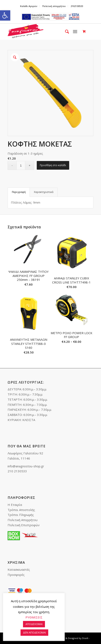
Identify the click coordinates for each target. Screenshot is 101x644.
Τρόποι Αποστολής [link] (21, 510)
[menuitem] (29, 6)
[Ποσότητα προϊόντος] (21, 165)
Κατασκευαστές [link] (19, 569)
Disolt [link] (85, 638)
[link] (5, 15)
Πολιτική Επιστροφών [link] (24, 525)
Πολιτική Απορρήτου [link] (23, 520)
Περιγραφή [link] (19, 192)
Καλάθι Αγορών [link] (29, 6)
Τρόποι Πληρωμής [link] (21, 515)
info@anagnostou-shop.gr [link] (26, 466)
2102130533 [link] (77, 6)
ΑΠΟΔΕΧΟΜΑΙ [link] (34, 624)
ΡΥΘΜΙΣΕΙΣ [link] (34, 617)
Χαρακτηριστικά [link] (44, 192)
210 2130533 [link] (17, 471)
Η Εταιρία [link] (15, 505)
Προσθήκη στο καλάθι (53, 165)
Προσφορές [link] (16, 575)
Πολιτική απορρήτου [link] (54, 6)
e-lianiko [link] (51, 17)
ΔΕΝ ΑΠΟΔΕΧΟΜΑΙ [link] (34, 632)
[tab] (19, 192)
